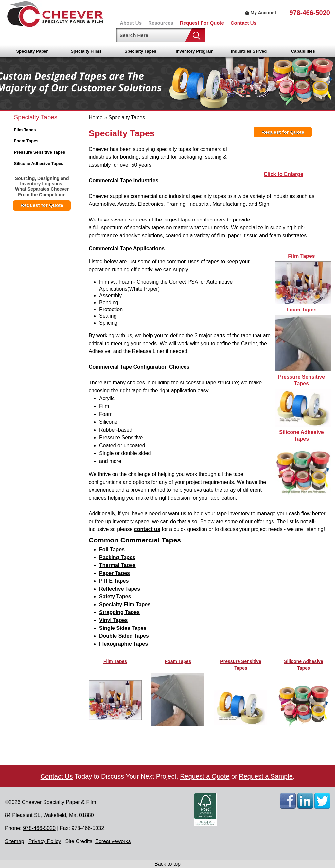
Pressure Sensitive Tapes (40, 152)
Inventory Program (195, 51)
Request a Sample (266, 776)
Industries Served (249, 51)
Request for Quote (42, 205)
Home (96, 118)
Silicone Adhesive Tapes (39, 163)
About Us (131, 23)
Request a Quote (205, 776)
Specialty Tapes (141, 51)
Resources (161, 23)
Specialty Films (86, 51)
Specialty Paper (32, 51)
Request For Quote (202, 23)
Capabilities (303, 51)
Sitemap (15, 841)
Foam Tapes (26, 141)
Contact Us (244, 23)
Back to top (167, 864)
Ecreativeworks (113, 841)
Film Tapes (25, 130)
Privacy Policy (45, 841)
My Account (260, 13)
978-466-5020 (310, 13)
